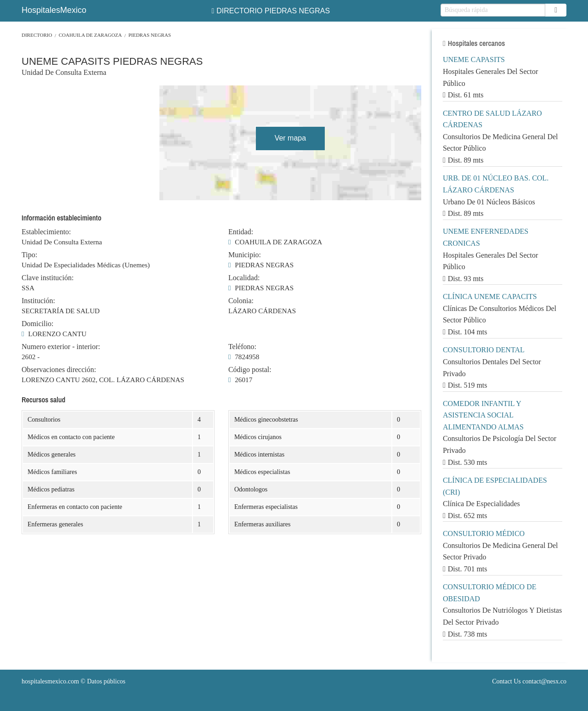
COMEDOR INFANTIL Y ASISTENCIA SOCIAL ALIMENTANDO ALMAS (483, 415)
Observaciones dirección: (59, 370)
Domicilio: (37, 324)
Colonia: (241, 301)
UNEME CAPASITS (474, 59)
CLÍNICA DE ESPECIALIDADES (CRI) (495, 486)
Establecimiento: (46, 232)
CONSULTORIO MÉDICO (484, 533)
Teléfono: (242, 347)
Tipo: (29, 255)
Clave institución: (48, 278)
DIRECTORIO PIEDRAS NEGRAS (271, 11)
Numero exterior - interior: (61, 347)
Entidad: (241, 232)
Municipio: (245, 255)
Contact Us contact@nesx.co (529, 681)
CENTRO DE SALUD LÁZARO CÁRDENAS (492, 119)
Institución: (38, 301)
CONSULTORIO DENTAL (484, 350)
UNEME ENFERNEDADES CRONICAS (486, 237)
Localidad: (244, 278)
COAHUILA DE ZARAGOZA (90, 35)
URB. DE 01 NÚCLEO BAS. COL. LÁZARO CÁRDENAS (496, 184)
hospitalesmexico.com (50, 681)
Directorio (37, 35)
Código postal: (250, 370)
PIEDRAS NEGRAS (150, 35)
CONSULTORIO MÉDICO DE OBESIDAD (490, 593)
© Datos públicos (73, 681)
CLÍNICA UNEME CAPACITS (490, 296)
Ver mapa (290, 138)
